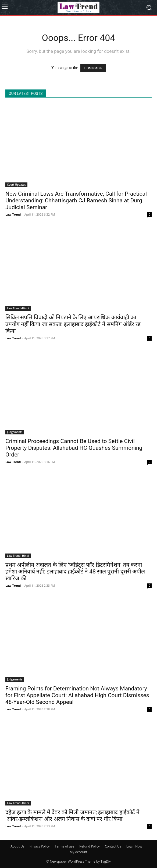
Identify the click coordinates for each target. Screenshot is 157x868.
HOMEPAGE (93, 68)
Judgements (15, 432)
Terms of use (65, 846)
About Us (17, 846)
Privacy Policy (40, 846)
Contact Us (113, 846)
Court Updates (16, 185)
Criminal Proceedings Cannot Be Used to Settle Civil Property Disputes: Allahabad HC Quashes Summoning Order (74, 448)
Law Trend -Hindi (18, 308)
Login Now (134, 846)
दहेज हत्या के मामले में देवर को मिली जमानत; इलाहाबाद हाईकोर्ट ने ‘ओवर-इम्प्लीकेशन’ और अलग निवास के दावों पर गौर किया (72, 816)
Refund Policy (90, 846)
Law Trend (13, 214)
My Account (78, 852)
